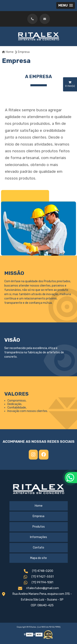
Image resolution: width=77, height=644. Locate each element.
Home (39, 506)
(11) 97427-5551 (39, 577)
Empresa (38, 516)
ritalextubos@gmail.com (38, 589)
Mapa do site (38, 558)
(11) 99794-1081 (38, 583)
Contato (38, 548)
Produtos (39, 527)
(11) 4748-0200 (38, 572)
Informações (38, 537)
